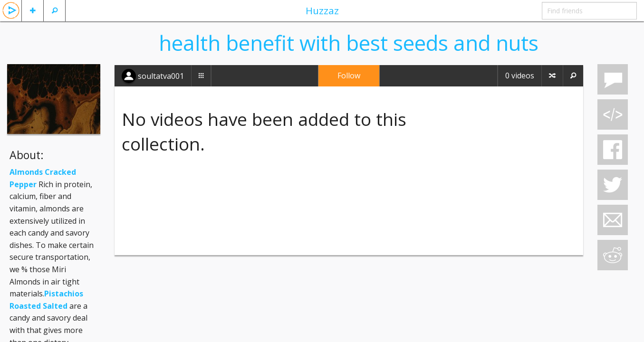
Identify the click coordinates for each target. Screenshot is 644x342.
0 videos (520, 76)
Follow (349, 76)
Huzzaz (322, 10)
